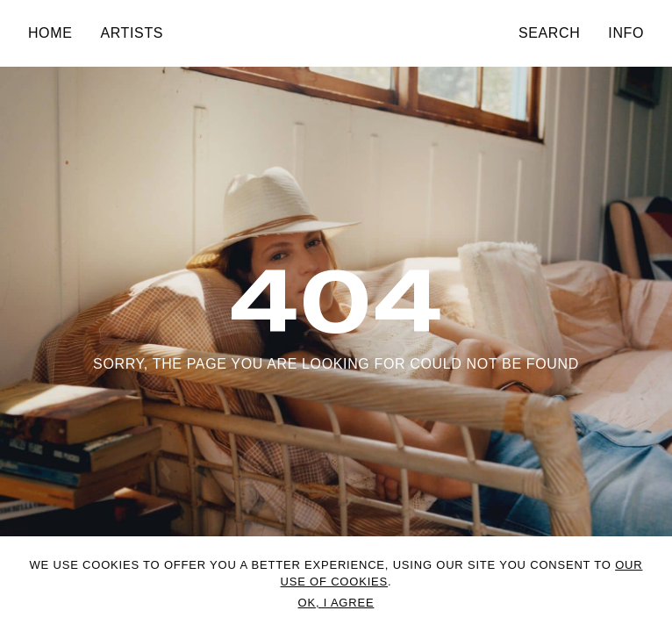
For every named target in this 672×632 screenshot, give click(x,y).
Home (50, 33)
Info (626, 33)
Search (550, 33)
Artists (132, 33)
